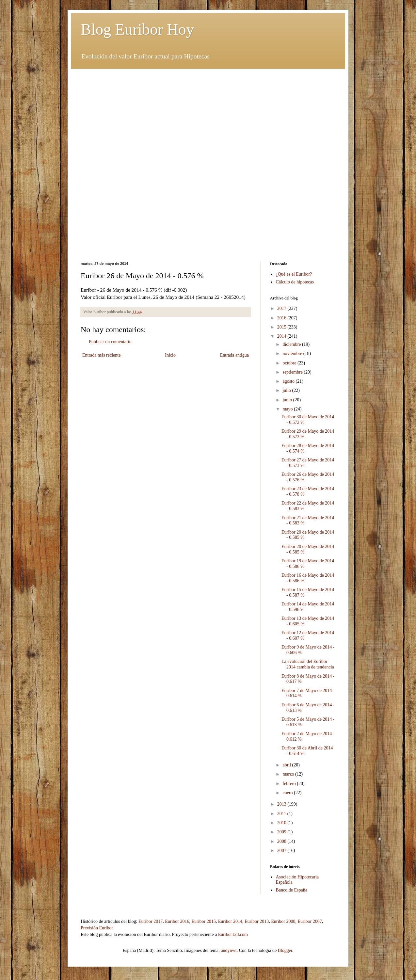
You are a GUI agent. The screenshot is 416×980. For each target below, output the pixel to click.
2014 (282, 336)
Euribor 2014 (230, 921)
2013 (282, 804)
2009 (282, 832)
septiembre (293, 372)
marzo (289, 774)
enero (288, 793)
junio (288, 400)
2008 (282, 841)
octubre (290, 363)
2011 (282, 814)
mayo (288, 409)
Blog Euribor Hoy (137, 29)
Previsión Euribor (97, 928)
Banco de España (292, 890)
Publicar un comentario (110, 342)
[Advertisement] (208, 115)
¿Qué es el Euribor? (294, 274)
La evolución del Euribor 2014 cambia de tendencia (308, 664)
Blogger (285, 950)
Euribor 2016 (177, 921)
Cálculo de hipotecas (295, 282)
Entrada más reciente (101, 355)
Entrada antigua (234, 355)
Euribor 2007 (310, 921)
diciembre (292, 344)
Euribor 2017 (151, 921)
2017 (282, 308)
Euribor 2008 (283, 921)
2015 (282, 327)
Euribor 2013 (257, 921)
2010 (282, 823)
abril (287, 765)
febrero (290, 784)
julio (287, 390)
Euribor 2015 (203, 921)
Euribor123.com (233, 934)
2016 (282, 318)
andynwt (229, 950)
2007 (282, 851)
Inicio (170, 355)
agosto (289, 381)
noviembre (293, 353)
